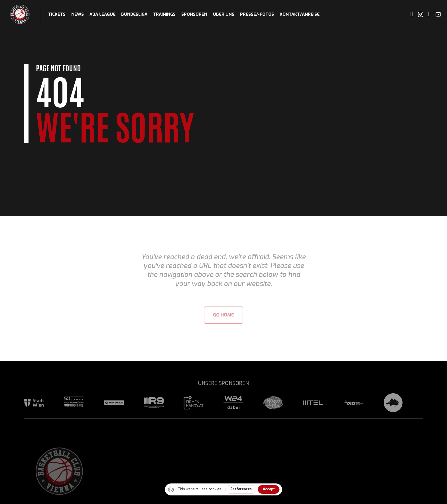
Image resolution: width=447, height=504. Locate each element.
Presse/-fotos (257, 14)
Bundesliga (134, 14)
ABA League (102, 14)
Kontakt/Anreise (300, 14)
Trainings (164, 14)
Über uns (224, 14)
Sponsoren (194, 14)
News (78, 14)
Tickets (57, 14)
